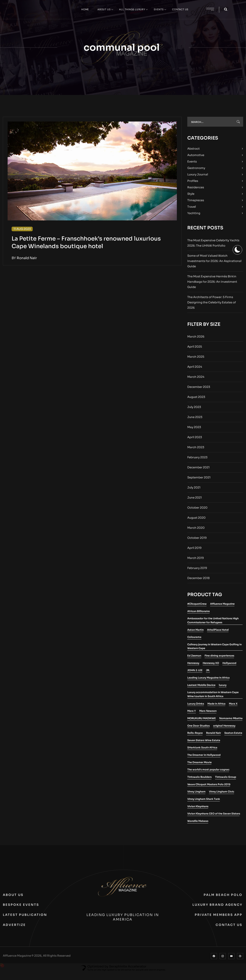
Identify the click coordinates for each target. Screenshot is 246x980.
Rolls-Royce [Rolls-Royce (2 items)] (195, 733)
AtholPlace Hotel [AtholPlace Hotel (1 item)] (218, 630)
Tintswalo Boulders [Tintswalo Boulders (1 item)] (199, 777)
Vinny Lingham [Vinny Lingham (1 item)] (196, 792)
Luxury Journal (198, 174)
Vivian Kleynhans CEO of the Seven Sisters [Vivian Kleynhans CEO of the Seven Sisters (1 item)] (214, 814)
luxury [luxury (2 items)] (223, 685)
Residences (196, 187)
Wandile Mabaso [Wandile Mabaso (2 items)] (198, 821)
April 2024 (195, 367)
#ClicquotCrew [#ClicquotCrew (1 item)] (197, 604)
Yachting (194, 213)
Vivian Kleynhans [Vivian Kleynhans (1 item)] (198, 806)
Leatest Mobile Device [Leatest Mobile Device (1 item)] (201, 685)
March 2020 (196, 528)
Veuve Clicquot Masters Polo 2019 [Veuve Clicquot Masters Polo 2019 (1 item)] (209, 784)
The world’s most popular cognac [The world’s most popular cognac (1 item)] (208, 770)
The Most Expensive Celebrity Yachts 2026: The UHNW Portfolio (213, 243)
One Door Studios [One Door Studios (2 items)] (199, 726)
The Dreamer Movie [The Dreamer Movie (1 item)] (199, 762)
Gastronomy (196, 168)
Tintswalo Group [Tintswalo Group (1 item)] (226, 777)
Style (191, 194)
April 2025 (195, 347)
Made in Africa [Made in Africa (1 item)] (216, 704)
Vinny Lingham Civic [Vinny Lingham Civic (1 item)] (222, 792)
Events (192, 161)
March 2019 (196, 558)
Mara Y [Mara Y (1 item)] (192, 711)
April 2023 (195, 437)
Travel (192, 207)
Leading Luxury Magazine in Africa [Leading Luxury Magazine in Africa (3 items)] (208, 678)
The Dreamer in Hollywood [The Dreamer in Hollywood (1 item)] (204, 755)
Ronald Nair (27, 258)
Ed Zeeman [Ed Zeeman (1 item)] (194, 656)
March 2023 (196, 447)
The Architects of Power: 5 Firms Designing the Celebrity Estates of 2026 (212, 302)
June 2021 (195, 497)
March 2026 (196, 337)
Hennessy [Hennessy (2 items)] (193, 663)
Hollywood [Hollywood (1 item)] (229, 663)
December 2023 (199, 387)
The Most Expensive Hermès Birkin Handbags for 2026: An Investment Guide (212, 282)
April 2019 (194, 548)
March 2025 (196, 357)
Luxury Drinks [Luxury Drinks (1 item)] (196, 704)
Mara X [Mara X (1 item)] (233, 704)
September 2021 (199, 477)
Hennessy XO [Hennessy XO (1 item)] (211, 663)
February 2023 (197, 457)
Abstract (193, 149)
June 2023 (195, 417)
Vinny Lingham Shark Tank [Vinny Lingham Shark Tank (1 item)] (204, 799)
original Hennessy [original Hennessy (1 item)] (224, 726)
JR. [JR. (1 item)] (208, 670)
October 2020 (197, 508)
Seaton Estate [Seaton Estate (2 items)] (233, 733)
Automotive (196, 155)
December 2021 (198, 467)
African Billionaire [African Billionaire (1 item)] (199, 611)
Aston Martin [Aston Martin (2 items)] (195, 630)
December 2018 (199, 578)
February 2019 (197, 568)
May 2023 (194, 427)
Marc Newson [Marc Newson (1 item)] (208, 711)
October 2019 (197, 538)
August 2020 (196, 518)
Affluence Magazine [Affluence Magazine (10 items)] (222, 604)
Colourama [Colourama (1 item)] (194, 637)
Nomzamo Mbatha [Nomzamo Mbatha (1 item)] (231, 718)
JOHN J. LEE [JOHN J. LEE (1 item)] (195, 670)
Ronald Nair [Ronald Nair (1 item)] (214, 733)
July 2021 (194, 487)
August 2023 (196, 397)
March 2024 (196, 377)
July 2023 (194, 407)
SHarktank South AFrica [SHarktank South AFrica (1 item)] (202, 748)
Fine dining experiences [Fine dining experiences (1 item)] (219, 656)
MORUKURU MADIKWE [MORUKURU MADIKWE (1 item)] (202, 718)
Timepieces (196, 200)
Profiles (193, 181)
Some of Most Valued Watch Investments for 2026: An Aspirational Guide (214, 261)
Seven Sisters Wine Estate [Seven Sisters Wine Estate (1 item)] (204, 740)
